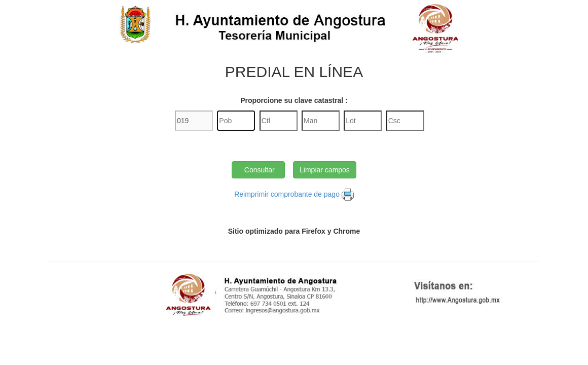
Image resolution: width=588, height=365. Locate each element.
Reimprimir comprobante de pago (287, 194)
